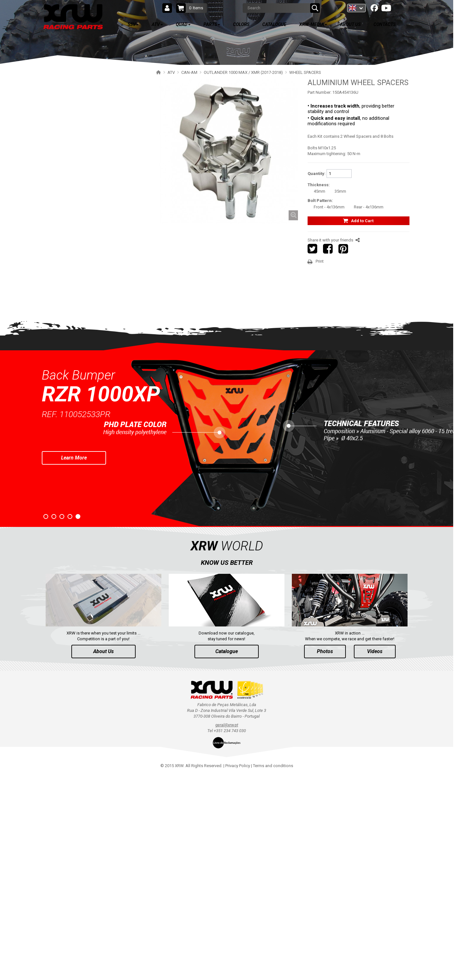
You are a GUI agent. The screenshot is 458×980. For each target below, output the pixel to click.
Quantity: (317, 174)
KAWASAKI (62, 427)
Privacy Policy (238, 971)
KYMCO (59, 438)
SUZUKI (58, 416)
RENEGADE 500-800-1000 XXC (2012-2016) (93, 348)
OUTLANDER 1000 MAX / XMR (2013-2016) (94, 281)
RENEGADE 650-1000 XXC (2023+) (86, 315)
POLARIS (60, 112)
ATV (60, 97)
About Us (103, 856)
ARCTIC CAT (63, 461)
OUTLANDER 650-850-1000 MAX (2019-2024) (95, 168)
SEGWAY (60, 371)
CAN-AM (59, 123)
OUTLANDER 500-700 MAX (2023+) (86, 146)
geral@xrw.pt (227, 930)
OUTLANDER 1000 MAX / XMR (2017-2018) (94, 213)
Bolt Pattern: (320, 201)
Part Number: (319, 92)
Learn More (74, 663)
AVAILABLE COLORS (82, 513)
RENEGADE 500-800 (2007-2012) (84, 359)
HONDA (59, 449)
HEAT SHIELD (70, 258)
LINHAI (58, 393)
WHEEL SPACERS (74, 247)
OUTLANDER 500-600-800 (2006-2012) (89, 292)
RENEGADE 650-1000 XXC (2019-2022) (90, 326)
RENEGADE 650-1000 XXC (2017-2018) (90, 337)
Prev (5, 642)
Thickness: (319, 185)
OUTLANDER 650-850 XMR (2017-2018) (90, 202)
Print (320, 261)
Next (448, 642)
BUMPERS (67, 236)
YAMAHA (60, 404)
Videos (375, 856)
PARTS (64, 494)
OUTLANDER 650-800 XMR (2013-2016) (90, 270)
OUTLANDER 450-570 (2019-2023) (85, 180)
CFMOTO (60, 382)
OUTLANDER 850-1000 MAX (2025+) (88, 135)
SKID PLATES (70, 225)
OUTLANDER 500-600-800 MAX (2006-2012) (94, 303)
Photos (325, 856)
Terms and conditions (273, 971)
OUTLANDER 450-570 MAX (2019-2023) (90, 191)
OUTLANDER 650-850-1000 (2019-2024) (90, 157)
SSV (60, 78)
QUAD (63, 475)
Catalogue (227, 856)
